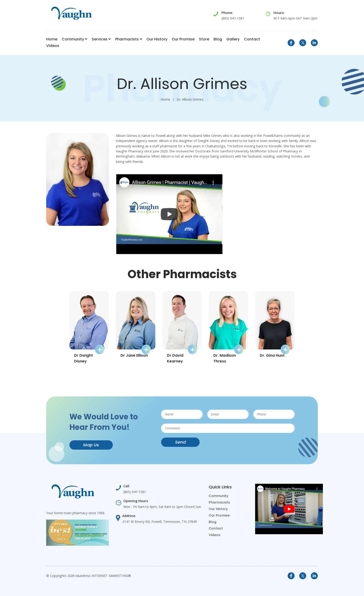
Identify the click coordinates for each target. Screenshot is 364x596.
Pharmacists (129, 39)
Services (101, 39)
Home (52, 39)
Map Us (91, 445)
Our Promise (183, 39)
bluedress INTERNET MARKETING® (103, 576)
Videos (53, 46)
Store (204, 39)
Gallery (233, 39)
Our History (157, 39)
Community (75, 39)
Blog (218, 39)
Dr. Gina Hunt (272, 355)
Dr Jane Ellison (134, 355)
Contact (252, 39)
